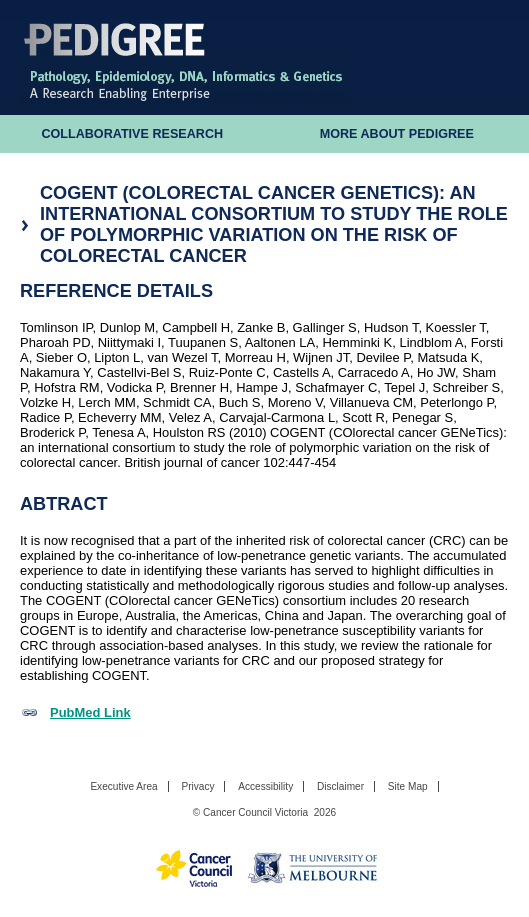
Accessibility (265, 786)
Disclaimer (340, 786)
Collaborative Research (132, 134)
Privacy (197, 786)
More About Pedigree (397, 134)
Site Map (408, 786)
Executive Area (123, 786)
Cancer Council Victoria (255, 812)
